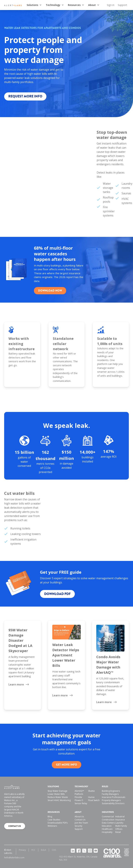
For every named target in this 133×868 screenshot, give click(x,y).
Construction (108, 820)
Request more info (25, 96)
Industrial (120, 817)
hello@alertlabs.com (14, 858)
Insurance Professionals (114, 797)
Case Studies (54, 820)
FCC (33, 850)
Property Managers (111, 800)
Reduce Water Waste (58, 797)
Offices (119, 829)
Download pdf (57, 594)
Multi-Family (121, 826)
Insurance (120, 820)
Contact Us (80, 820)
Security (78, 826)
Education (107, 826)
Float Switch (94, 800)
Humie (91, 797)
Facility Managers (110, 794)
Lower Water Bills (56, 794)
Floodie (78, 797)
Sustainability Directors (113, 803)
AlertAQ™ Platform (79, 792)
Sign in (111, 5)
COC (54, 850)
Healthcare (107, 829)
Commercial (108, 817)
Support (122, 5)
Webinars (52, 826)
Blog (50, 817)
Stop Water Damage (57, 791)
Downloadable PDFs (58, 823)
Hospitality (107, 832)
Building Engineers (111, 791)
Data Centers (108, 823)
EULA (44, 850)
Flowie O (79, 800)
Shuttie (91, 791)
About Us (79, 817)
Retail (118, 832)
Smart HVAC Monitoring (59, 800)
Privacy (22, 850)
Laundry (119, 823)
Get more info (66, 765)
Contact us (15, 826)
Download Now (50, 291)
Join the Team (81, 823)
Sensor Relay (81, 803)
